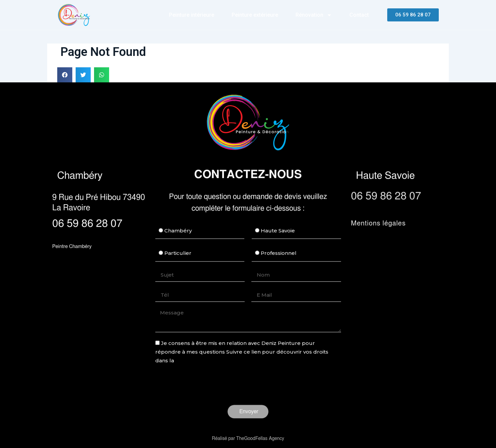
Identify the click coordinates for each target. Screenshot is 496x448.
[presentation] (206, 397)
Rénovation (314, 15)
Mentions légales (379, 226)
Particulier (178, 265)
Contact (359, 15)
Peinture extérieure (255, 15)
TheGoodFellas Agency (260, 439)
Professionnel (279, 265)
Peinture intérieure (192, 15)
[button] (65, 75)
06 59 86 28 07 (87, 224)
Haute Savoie (278, 243)
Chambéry (178, 243)
